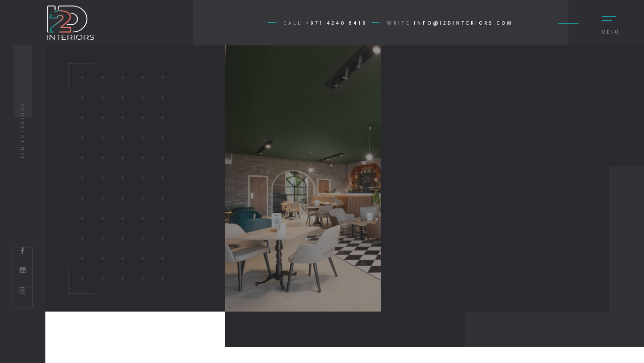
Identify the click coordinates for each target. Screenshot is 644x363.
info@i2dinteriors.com (463, 23)
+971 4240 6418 (336, 23)
